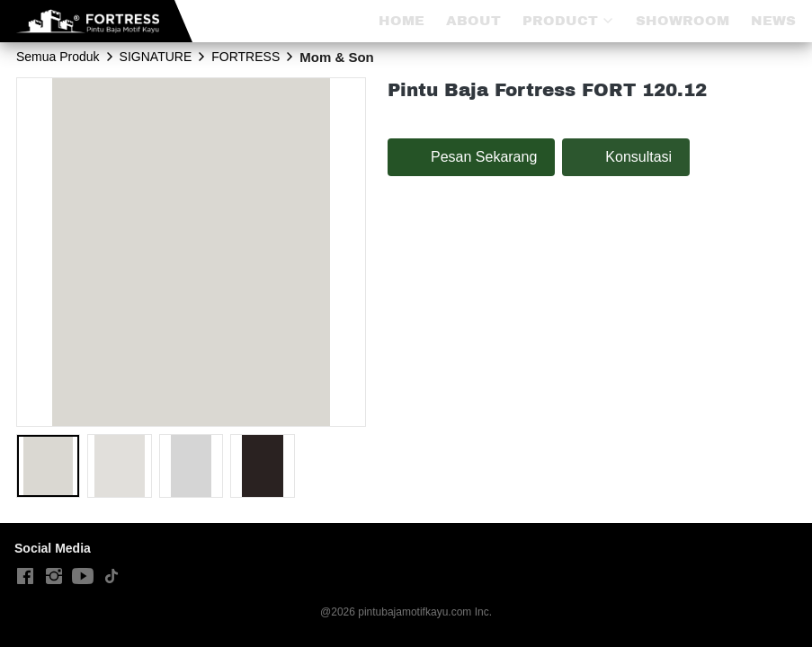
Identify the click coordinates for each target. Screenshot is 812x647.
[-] (25, 577)
